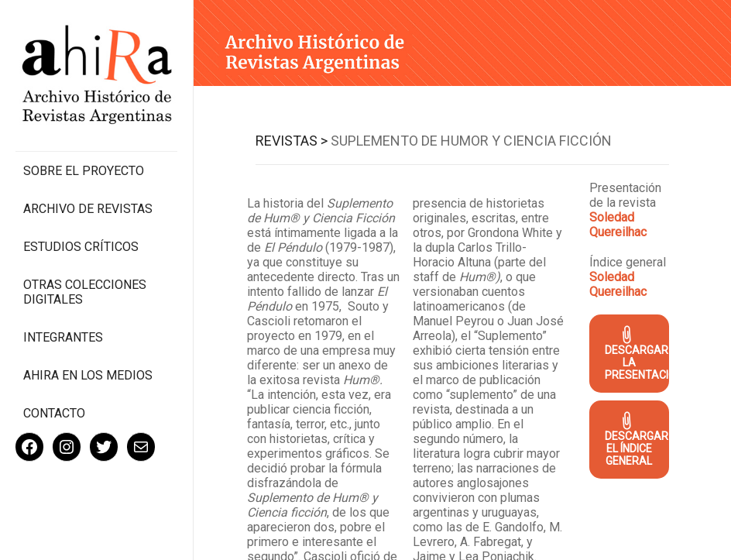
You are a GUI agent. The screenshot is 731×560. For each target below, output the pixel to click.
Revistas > (292, 141)
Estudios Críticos (81, 247)
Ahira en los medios (88, 375)
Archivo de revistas (88, 209)
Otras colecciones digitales (85, 292)
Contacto (54, 413)
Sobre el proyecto (84, 171)
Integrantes (63, 337)
